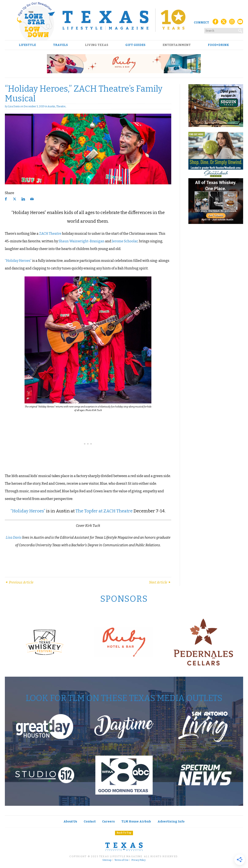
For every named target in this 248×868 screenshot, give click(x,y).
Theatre (61, 106)
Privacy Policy (139, 860)
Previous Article (19, 582)
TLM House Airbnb (136, 822)
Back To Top (124, 833)
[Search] (240, 30)
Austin (51, 106)
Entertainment (177, 45)
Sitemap (107, 860)
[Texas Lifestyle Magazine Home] (124, 20)
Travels (60, 45)
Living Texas (97, 45)
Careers (108, 822)
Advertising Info (171, 822)
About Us (70, 822)
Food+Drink (218, 45)
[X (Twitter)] (224, 23)
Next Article (160, 582)
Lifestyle (27, 45)
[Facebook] (215, 23)
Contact (90, 822)
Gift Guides (135, 45)
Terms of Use (121, 860)
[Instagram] (232, 23)
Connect (201, 23)
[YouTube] (240, 23)
